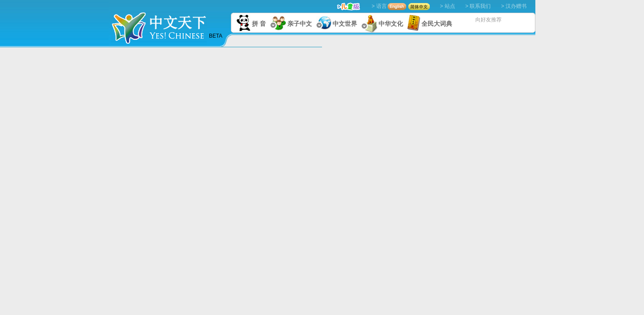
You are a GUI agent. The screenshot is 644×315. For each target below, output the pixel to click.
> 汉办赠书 (514, 6)
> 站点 (447, 6)
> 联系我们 (478, 6)
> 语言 (379, 6)
